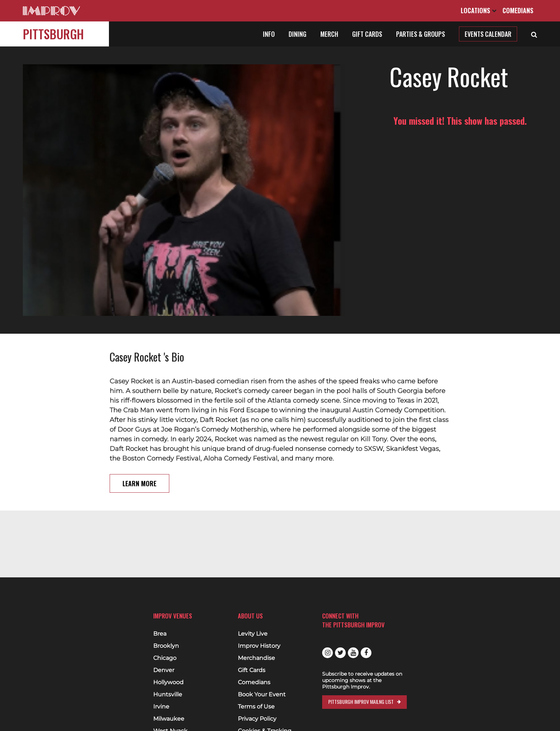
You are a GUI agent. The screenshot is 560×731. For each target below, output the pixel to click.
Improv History (259, 646)
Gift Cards (367, 34)
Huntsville (168, 695)
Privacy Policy (257, 719)
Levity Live (253, 634)
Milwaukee (169, 719)
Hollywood (168, 682)
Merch (329, 34)
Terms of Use (256, 707)
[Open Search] (534, 34)
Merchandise (256, 658)
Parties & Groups (421, 34)
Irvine (161, 707)
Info (269, 34)
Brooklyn (166, 646)
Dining (297, 34)
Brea (160, 634)
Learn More (139, 433)
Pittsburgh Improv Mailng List (361, 702)
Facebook (366, 653)
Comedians (518, 10)
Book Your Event (262, 695)
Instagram (327, 653)
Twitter (340, 653)
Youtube (353, 653)
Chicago (165, 658)
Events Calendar (488, 34)
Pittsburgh (53, 34)
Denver (164, 670)
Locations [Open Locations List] (479, 10)
